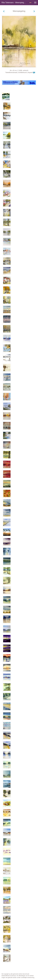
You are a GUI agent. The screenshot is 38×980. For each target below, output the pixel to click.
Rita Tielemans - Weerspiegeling (15, 3)
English (30, 3)
